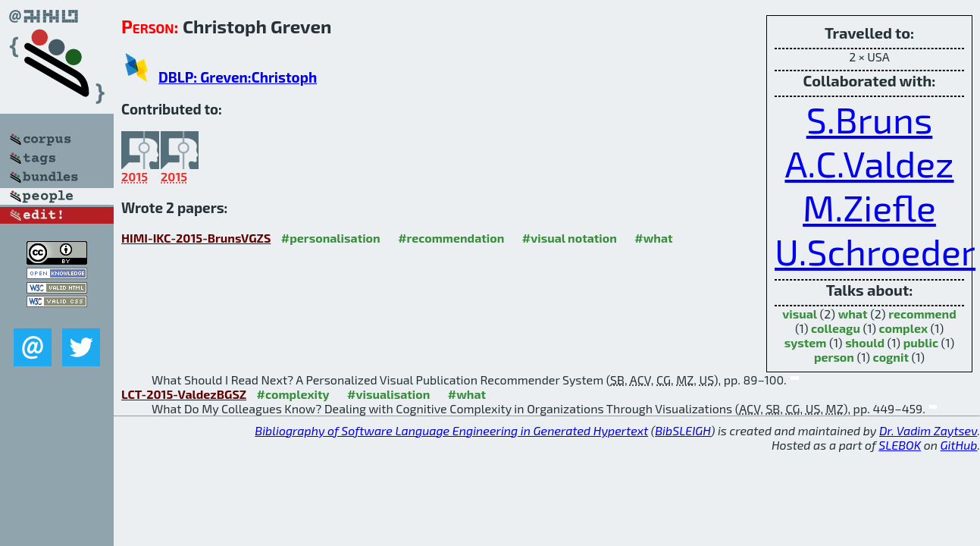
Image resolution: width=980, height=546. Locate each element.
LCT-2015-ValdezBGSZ (184, 394)
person (834, 357)
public (921, 342)
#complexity (293, 394)
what (853, 314)
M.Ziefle (869, 207)
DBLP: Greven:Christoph (238, 77)
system (806, 342)
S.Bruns (870, 119)
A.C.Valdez (869, 163)
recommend (922, 314)
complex (904, 328)
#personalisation (331, 238)
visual (800, 314)
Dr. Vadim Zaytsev (928, 430)
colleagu (836, 328)
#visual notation (570, 238)
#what (653, 238)
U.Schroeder (875, 251)
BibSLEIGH (683, 430)
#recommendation (451, 238)
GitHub (959, 445)
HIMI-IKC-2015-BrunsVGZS (196, 238)
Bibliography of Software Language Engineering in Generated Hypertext (451, 430)
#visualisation (388, 394)
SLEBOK (900, 445)
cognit (891, 357)
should (865, 342)
